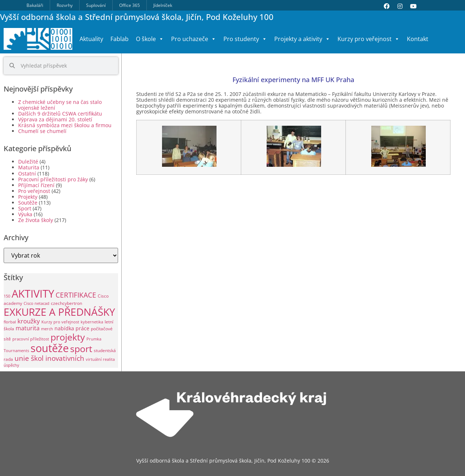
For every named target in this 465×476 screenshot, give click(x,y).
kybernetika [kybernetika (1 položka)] (92, 322)
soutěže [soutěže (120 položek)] (50, 348)
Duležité (28, 162)
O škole (150, 39)
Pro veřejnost (34, 191)
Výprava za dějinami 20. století (55, 119)
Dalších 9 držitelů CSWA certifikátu (60, 114)
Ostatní (27, 174)
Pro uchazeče (194, 39)
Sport (25, 208)
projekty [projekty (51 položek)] (68, 337)
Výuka (25, 214)
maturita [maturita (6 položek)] (28, 328)
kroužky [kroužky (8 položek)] (29, 321)
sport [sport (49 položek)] (81, 349)
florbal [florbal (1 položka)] (10, 322)
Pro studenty (245, 39)
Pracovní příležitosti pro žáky (53, 179)
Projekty (28, 197)
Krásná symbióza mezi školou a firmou (65, 125)
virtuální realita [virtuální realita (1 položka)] (100, 359)
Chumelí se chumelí (42, 131)
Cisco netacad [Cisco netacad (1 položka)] (37, 303)
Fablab (120, 39)
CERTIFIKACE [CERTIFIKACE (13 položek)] (76, 295)
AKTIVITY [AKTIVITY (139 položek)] (33, 294)
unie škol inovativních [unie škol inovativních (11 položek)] (49, 358)
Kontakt (418, 39)
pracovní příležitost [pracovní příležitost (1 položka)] (31, 339)
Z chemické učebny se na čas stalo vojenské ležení (60, 105)
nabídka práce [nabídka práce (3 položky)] (72, 328)
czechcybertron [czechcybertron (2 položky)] (66, 303)
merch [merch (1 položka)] (47, 329)
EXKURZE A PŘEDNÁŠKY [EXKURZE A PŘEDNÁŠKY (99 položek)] (59, 312)
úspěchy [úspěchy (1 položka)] (11, 365)
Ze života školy (36, 220)
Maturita (29, 167)
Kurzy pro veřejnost (369, 39)
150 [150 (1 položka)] (7, 296)
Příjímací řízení (36, 185)
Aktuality (91, 39)
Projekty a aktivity (302, 39)
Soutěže (28, 203)
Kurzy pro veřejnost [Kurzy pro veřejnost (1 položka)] (60, 322)
